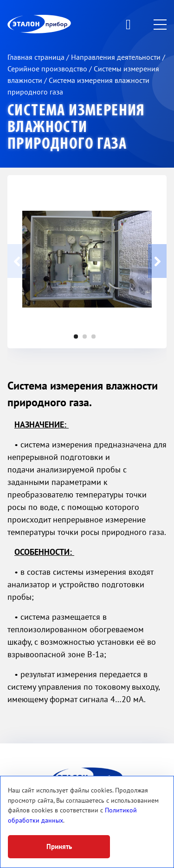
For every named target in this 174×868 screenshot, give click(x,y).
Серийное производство (48, 69)
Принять (59, 847)
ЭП (62, 24)
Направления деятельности (117, 57)
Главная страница (37, 57)
